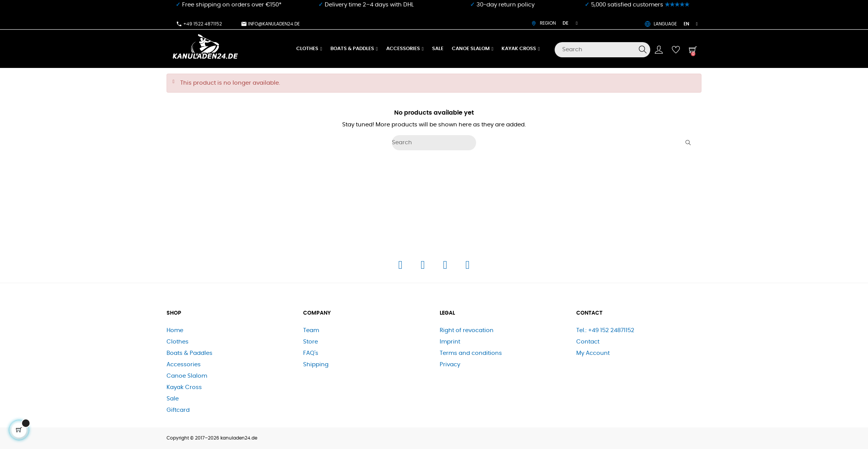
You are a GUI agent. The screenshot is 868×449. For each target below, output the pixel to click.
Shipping (316, 365)
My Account (593, 353)
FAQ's (311, 353)
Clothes (178, 342)
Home (175, 330)
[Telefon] (446, 267)
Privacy (450, 365)
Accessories (184, 365)
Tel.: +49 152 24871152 (605, 330)
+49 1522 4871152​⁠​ (199, 24)
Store (311, 342)
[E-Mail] (468, 267)
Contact (588, 342)
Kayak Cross (184, 387)
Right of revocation (467, 330)
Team (311, 330)
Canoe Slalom (187, 376)
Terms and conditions (471, 353)
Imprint (450, 342)
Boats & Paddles (189, 353)
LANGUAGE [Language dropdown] (671, 24)
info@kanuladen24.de (270, 24)
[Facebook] (401, 267)
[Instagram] (424, 267)
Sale (173, 399)
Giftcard (178, 410)
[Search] (602, 50)
